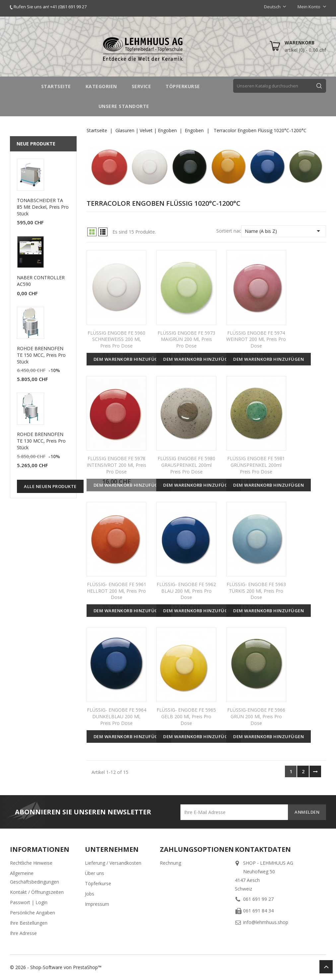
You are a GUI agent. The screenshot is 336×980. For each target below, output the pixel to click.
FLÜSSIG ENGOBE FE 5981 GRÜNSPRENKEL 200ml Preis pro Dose (256, 465)
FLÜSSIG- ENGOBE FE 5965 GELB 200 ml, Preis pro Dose (186, 716)
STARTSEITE (56, 86)
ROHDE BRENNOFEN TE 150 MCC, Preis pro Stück (41, 355)
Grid (92, 232)
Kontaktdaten (263, 849)
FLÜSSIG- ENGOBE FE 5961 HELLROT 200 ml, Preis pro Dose (117, 591)
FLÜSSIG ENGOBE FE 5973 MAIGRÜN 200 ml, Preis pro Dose (186, 339)
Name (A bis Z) (284, 231)
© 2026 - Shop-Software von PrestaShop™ (56, 967)
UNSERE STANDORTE (124, 106)
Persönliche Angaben (33, 913)
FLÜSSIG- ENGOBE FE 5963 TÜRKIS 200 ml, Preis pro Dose (256, 591)
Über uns (95, 873)
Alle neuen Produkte (50, 486)
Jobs (90, 894)
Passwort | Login (29, 902)
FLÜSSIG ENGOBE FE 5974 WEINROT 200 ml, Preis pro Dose (256, 339)
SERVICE (141, 86)
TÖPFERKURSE (183, 86)
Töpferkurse (98, 883)
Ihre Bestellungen (29, 923)
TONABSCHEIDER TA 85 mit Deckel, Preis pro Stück (43, 207)
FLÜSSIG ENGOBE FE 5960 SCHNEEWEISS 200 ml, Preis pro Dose (116, 339)
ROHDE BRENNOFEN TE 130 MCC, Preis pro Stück (41, 441)
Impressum (97, 904)
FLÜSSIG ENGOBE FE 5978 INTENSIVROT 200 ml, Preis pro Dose (116, 465)
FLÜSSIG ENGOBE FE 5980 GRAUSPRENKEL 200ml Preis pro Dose (186, 465)
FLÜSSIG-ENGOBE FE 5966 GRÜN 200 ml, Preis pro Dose (256, 716)
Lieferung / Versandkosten (113, 863)
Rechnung (170, 863)
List (103, 232)
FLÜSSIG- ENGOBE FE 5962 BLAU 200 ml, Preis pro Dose (186, 591)
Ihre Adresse (23, 933)
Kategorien (101, 86)
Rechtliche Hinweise (31, 863)
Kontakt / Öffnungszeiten (37, 892)
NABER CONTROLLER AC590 (41, 281)
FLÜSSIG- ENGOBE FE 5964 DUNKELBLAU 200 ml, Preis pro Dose (117, 716)
